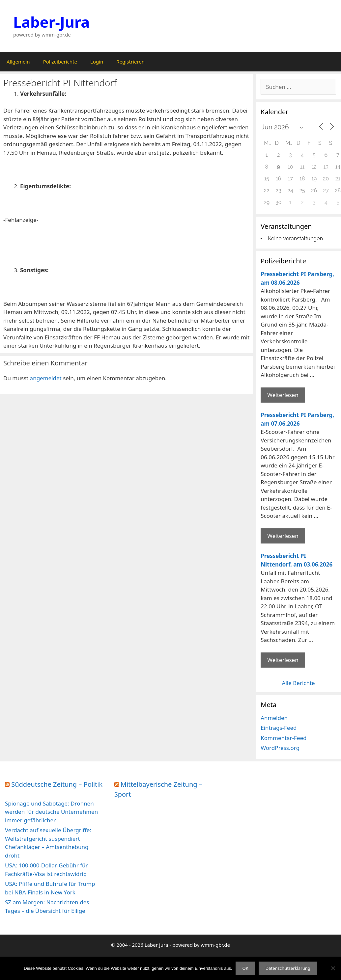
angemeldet (46, 378)
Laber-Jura (51, 22)
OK (245, 968)
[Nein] (333, 968)
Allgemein (18, 62)
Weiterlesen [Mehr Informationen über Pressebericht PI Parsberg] (283, 395)
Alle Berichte (298, 683)
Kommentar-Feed (284, 738)
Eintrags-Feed (279, 728)
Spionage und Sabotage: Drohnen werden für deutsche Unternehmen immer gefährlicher (51, 812)
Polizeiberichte (60, 62)
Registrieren (130, 62)
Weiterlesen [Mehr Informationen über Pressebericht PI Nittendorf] (283, 660)
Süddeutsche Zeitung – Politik (57, 784)
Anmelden (274, 718)
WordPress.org (280, 748)
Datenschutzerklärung (288, 968)
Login (97, 62)
